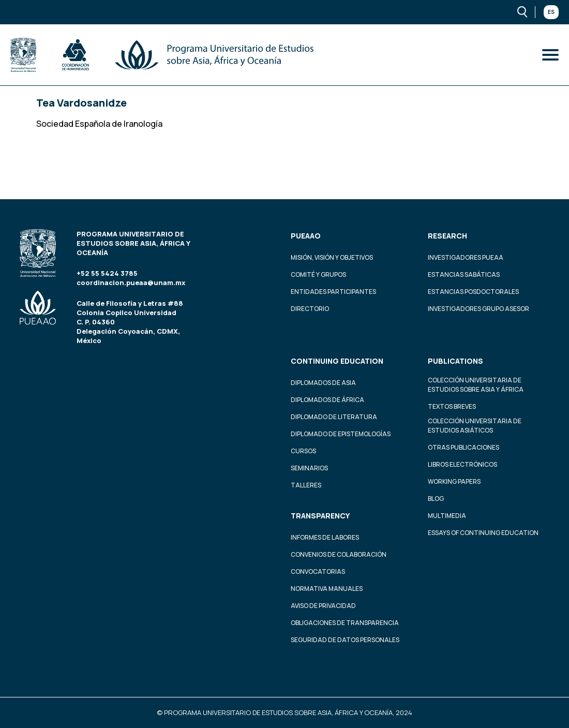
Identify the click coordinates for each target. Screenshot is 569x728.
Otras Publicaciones (463, 447)
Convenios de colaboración (339, 554)
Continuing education (337, 361)
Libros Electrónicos (462, 464)
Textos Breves (452, 406)
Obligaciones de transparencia (345, 623)
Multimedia (447, 516)
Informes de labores (325, 537)
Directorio (310, 309)
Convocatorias (318, 571)
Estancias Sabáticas (464, 274)
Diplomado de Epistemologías (341, 434)
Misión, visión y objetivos (332, 257)
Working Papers (454, 481)
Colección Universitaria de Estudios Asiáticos (475, 426)
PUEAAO (306, 236)
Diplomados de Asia (323, 383)
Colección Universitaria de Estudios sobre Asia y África (476, 385)
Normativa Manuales (327, 589)
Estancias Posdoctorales (473, 292)
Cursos (303, 451)
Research (447, 236)
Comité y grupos (318, 274)
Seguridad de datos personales (345, 640)
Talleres (306, 485)
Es (551, 12)
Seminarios (309, 468)
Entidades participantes (333, 292)
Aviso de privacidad (323, 606)
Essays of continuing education (483, 533)
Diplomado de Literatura (334, 417)
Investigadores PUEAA (466, 257)
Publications (455, 361)
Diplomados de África (327, 400)
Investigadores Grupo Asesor (478, 309)
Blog (436, 499)
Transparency (320, 516)
